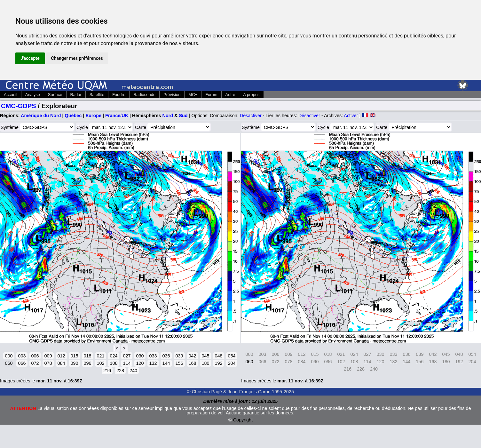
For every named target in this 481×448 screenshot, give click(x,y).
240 (133, 371)
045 (205, 356)
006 (35, 356)
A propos (251, 95)
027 (127, 356)
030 (140, 356)
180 (205, 363)
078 (48, 363)
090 (74, 363)
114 (127, 363)
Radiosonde (144, 95)
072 (35, 363)
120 (140, 363)
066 (22, 363)
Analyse (33, 95)
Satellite (97, 95)
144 (166, 363)
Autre (230, 95)
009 (48, 356)
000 (9, 356)
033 (153, 356)
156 (179, 363)
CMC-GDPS (19, 106)
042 (192, 356)
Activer (351, 116)
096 (87, 363)
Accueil (11, 95)
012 (61, 356)
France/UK (117, 116)
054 (232, 356)
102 (100, 363)
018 (87, 356)
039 (179, 356)
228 (120, 371)
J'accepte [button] (30, 58)
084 (61, 363)
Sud (183, 116)
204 (232, 363)
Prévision (172, 95)
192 (218, 363)
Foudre (119, 95)
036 (166, 356)
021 (100, 356)
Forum (211, 95)
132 (153, 363)
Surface (55, 95)
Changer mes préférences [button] (77, 58)
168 (192, 363)
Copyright (243, 420)
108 (114, 363)
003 (22, 356)
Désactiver (251, 116)
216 (107, 371)
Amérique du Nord (41, 116)
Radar (76, 95)
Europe (93, 116)
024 (114, 356)
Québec (73, 116)
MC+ (193, 95)
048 (218, 356)
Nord (168, 116)
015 (74, 356)
